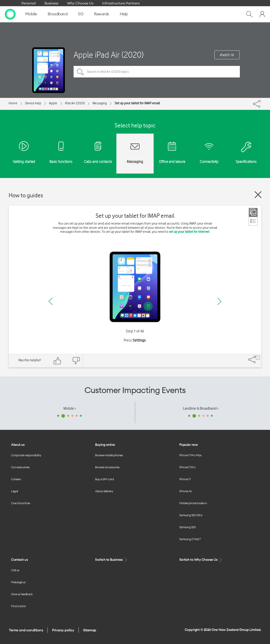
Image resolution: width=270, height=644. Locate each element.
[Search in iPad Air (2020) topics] (157, 72)
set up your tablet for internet (189, 232)
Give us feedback (22, 594)
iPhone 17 (185, 479)
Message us (18, 582)
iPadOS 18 (227, 55)
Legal (15, 491)
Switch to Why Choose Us (201, 560)
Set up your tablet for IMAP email (137, 103)
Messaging (100, 103)
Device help (33, 103)
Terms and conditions (26, 630)
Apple (53, 103)
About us (18, 445)
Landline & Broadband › (201, 408)
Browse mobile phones (109, 455)
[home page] (10, 14)
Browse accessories (107, 467)
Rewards (102, 14)
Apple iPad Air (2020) (109, 55)
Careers (16, 479)
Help (124, 14)
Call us (15, 570)
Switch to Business (112, 560)
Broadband (58, 14)
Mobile (31, 14)
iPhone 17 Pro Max (191, 455)
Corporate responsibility (26, 455)
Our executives (20, 467)
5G (81, 14)
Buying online (105, 445)
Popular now (189, 445)
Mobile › (70, 408)
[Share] (261, 103)
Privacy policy (63, 630)
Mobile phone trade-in (193, 503)
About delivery (104, 491)
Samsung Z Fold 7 (190, 539)
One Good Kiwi (21, 503)
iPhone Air (186, 491)
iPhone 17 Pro (187, 467)
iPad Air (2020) (75, 103)
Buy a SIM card (104, 479)
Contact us (19, 560)
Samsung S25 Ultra (191, 515)
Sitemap (90, 630)
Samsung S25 (188, 527)
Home (13, 103)
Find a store (18, 606)
